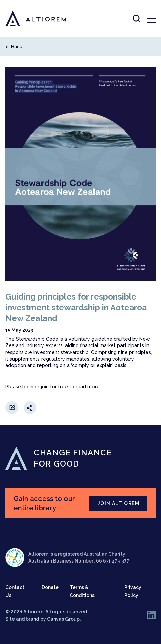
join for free (54, 387)
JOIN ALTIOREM (118, 503)
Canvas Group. (64, 619)
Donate (50, 587)
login (28, 387)
